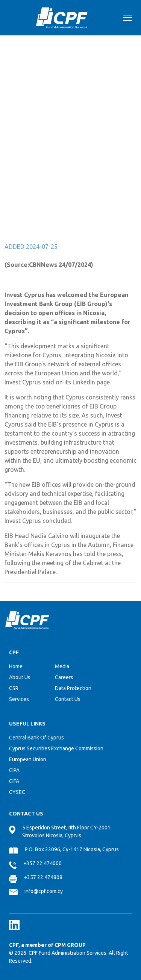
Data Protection (73, 688)
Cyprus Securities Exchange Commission (56, 748)
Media (62, 666)
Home (16, 666)
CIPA (14, 770)
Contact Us (68, 699)
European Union (28, 759)
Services (19, 699)
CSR (14, 688)
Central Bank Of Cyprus (36, 738)
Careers (64, 677)
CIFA (14, 781)
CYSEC (17, 792)
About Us (20, 677)
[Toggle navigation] (128, 19)
